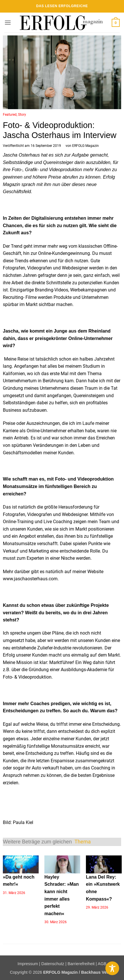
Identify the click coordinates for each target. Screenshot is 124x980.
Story (22, 115)
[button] (8, 22)
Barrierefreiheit (81, 964)
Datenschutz (53, 964)
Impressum (28, 964)
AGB (102, 964)
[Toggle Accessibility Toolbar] (112, 968)
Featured (10, 115)
